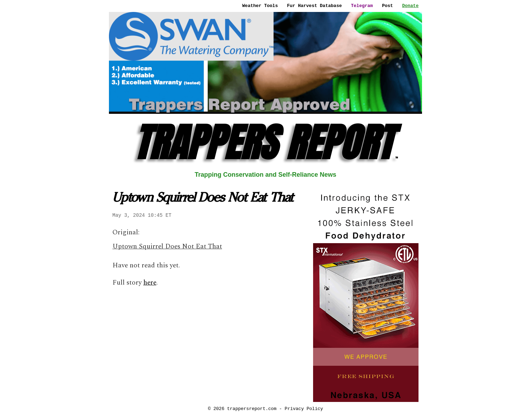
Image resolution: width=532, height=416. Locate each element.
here (150, 283)
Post (387, 6)
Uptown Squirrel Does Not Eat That (167, 246)
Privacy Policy (304, 409)
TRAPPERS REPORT (265, 142)
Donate (410, 6)
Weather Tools (260, 6)
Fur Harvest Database (314, 6)
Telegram (362, 6)
